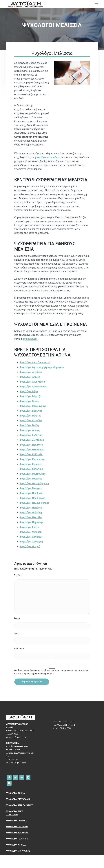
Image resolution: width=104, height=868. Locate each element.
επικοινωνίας (30, 339)
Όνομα (17, 619)
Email (17, 634)
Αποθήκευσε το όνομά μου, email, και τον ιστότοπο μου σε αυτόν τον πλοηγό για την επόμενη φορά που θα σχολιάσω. (51, 672)
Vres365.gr (61, 728)
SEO (69, 728)
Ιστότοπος (19, 649)
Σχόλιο (18, 575)
